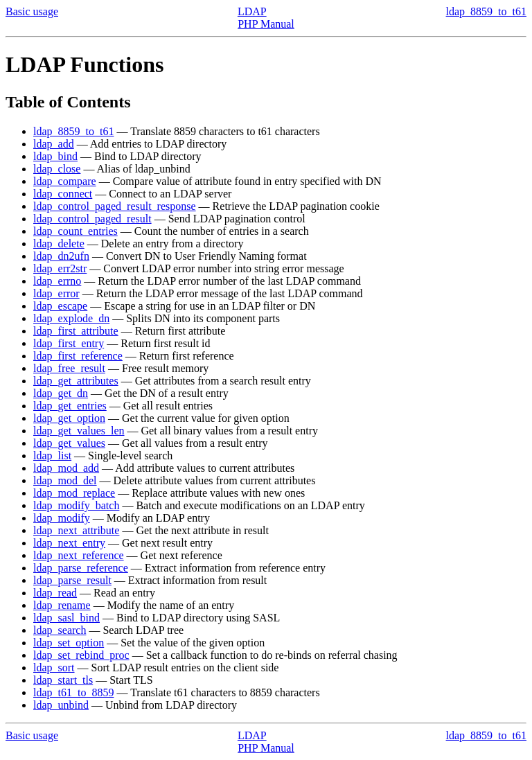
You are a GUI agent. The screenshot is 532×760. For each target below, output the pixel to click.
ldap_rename (62, 605)
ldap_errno (57, 281)
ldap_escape (60, 306)
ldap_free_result (69, 368)
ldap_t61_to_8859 (73, 692)
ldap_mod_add (66, 468)
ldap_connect (63, 194)
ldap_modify (62, 518)
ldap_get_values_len (79, 431)
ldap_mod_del (65, 480)
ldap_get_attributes (76, 381)
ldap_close (57, 169)
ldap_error (56, 293)
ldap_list (52, 456)
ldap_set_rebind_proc (81, 655)
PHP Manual (266, 24)
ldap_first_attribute (76, 331)
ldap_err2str (60, 268)
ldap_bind (55, 156)
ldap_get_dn (61, 393)
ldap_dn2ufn (61, 256)
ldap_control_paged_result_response (115, 206)
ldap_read (55, 593)
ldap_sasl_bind (66, 618)
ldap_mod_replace (74, 493)
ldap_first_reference (78, 356)
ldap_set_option (69, 643)
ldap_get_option (69, 418)
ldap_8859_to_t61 (486, 11)
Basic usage (32, 11)
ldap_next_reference (79, 555)
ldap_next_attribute (76, 530)
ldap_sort (54, 668)
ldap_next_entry (69, 543)
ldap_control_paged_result (92, 219)
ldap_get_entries (70, 406)
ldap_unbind (61, 705)
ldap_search (60, 630)
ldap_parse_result (72, 580)
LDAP (252, 11)
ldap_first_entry (69, 343)
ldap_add (54, 144)
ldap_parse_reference (81, 568)
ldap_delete (59, 244)
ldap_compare (65, 181)
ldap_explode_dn (71, 318)
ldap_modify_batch (76, 505)
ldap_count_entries (76, 231)
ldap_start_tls (63, 680)
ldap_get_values (69, 443)
